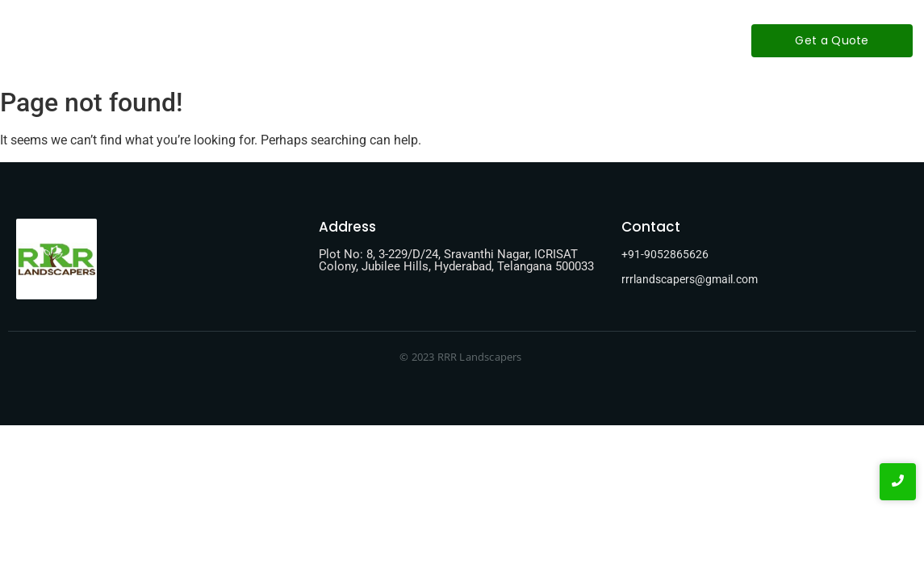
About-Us (361, 40)
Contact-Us (528, 40)
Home (287, 40)
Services (441, 40)
